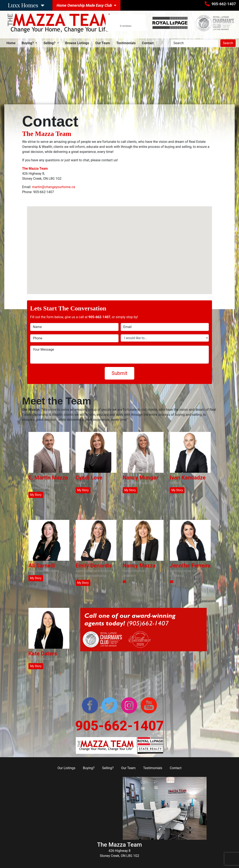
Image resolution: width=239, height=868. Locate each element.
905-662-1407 (224, 4)
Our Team (103, 43)
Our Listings (67, 768)
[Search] (195, 43)
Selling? (108, 768)
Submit (120, 373)
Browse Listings (77, 43)
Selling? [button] (50, 43)
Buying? (89, 768)
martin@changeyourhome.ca (54, 187)
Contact (148, 43)
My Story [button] (36, 495)
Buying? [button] (28, 43)
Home (11, 43)
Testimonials (126, 43)
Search (228, 43)
